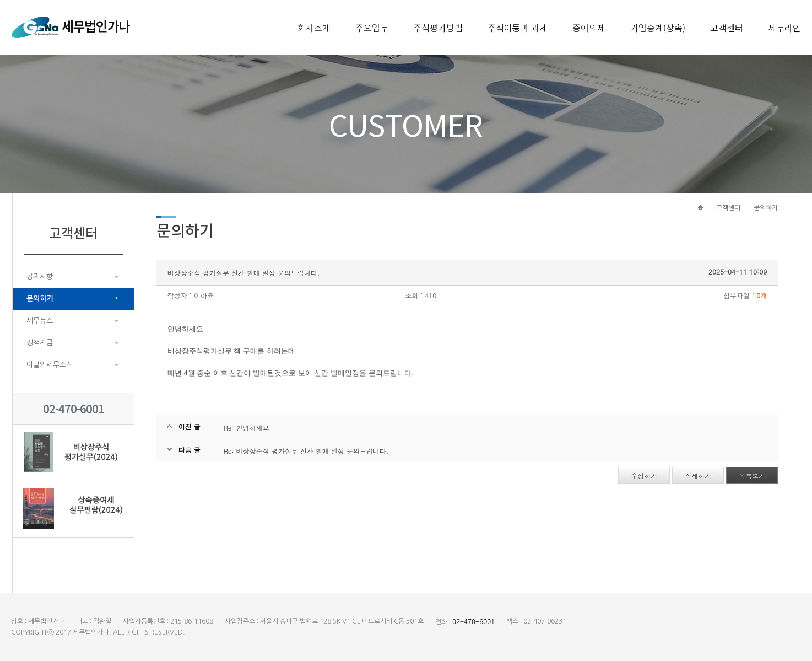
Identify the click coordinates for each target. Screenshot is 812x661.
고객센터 (727, 28)
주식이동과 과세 (518, 28)
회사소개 (314, 28)
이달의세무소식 (50, 365)
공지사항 (40, 276)
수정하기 (644, 475)
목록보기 (752, 475)
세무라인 (784, 28)
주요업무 (372, 28)
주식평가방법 (438, 28)
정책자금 (40, 343)
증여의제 (589, 28)
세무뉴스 (40, 321)
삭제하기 (698, 475)
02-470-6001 (473, 621)
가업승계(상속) (658, 28)
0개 (762, 295)
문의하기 (40, 299)
